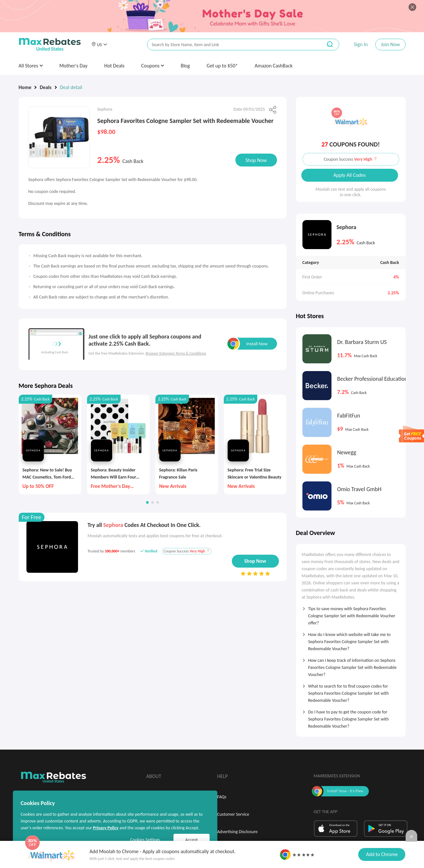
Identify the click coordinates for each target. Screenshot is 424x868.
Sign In (361, 44)
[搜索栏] (231, 45)
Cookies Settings (145, 840)
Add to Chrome (382, 854)
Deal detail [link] (71, 87)
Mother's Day (73, 66)
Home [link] (25, 87)
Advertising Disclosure (237, 832)
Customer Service (233, 814)
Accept (192, 840)
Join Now (390, 44)
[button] (99, 45)
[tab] (351, 614)
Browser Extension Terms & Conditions (176, 353)
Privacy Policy (106, 828)
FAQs (222, 797)
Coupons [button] (153, 66)
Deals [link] (45, 87)
